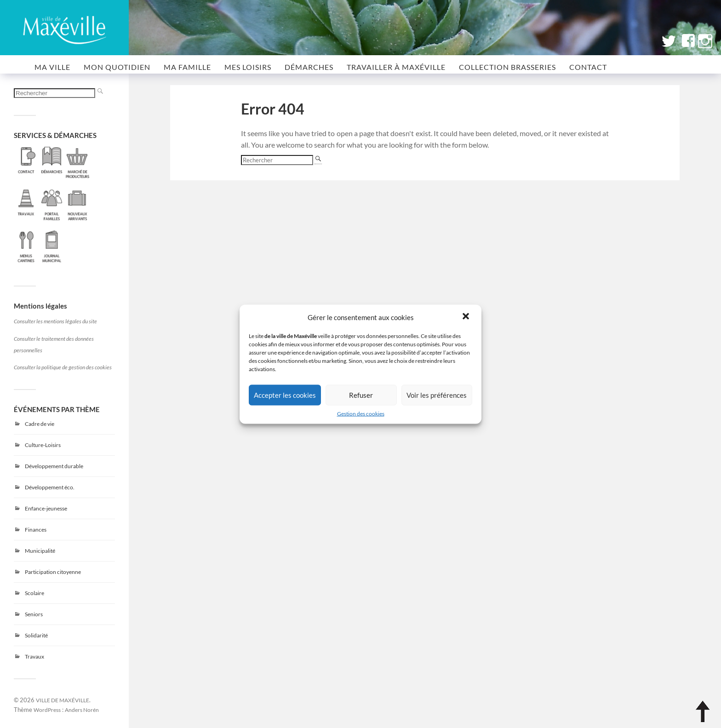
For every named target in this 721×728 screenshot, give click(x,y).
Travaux (34, 656)
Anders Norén (82, 710)
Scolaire (34, 593)
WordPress (47, 710)
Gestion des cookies (361, 413)
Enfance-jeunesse (46, 508)
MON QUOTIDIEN (117, 67)
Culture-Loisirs (43, 445)
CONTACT (588, 67)
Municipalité (40, 551)
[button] (467, 317)
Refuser (361, 395)
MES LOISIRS (248, 67)
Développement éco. (50, 487)
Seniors (34, 614)
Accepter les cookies (285, 395)
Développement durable (54, 466)
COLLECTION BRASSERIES (507, 67)
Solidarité (36, 635)
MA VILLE (52, 67)
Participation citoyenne (53, 572)
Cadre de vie (40, 424)
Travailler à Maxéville (396, 67)
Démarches (309, 67)
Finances (36, 530)
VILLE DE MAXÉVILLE (63, 700)
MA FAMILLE (187, 67)
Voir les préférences (437, 395)
